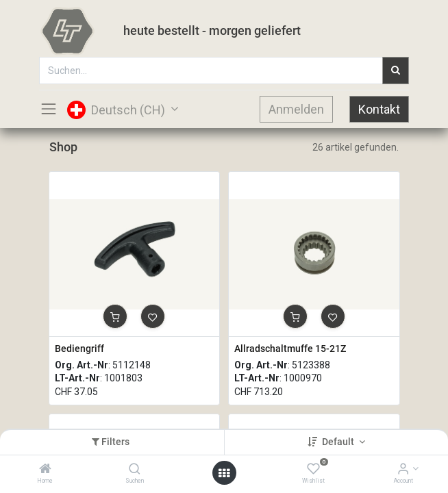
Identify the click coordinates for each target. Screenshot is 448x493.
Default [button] (339, 442)
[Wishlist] (313, 470)
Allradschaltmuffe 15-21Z (290, 349)
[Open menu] (224, 473)
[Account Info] (403, 470)
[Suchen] (135, 470)
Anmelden (296, 109)
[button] (115, 316)
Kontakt (379, 109)
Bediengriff (79, 349)
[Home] (45, 470)
